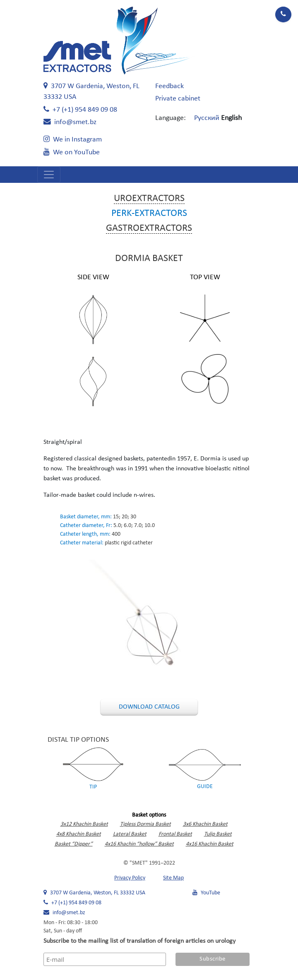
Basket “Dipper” (74, 844)
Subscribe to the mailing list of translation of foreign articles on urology (139, 941)
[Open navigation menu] (49, 175)
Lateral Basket (130, 834)
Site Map (173, 878)
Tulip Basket (218, 834)
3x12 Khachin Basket (84, 824)
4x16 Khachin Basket (210, 844)
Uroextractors (149, 199)
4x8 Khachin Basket (79, 834)
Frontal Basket (175, 834)
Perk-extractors (149, 213)
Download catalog (149, 707)
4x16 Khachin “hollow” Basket (139, 844)
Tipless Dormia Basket (145, 824)
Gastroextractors (149, 228)
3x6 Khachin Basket (205, 824)
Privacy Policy (130, 878)
